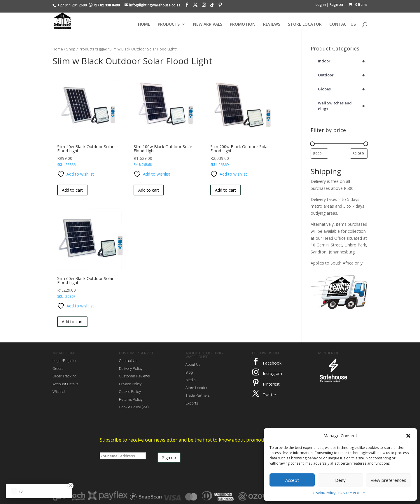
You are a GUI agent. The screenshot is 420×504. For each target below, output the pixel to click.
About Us (193, 364)
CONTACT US (343, 24)
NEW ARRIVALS (208, 24)
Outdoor (343, 75)
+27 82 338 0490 (105, 5)
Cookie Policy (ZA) (134, 407)
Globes (343, 89)
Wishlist (59, 392)
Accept (292, 480)
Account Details (65, 384)
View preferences (388, 480)
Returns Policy (131, 399)
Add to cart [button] (72, 190)
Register (337, 5)
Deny (340, 480)
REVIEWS (272, 24)
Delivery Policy (131, 369)
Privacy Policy (130, 384)
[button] (408, 436)
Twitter (269, 395)
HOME (144, 24)
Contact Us (128, 361)
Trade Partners (198, 395)
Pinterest (271, 384)
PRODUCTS (169, 24)
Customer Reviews (134, 376)
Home (58, 49)
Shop (71, 49)
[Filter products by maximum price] (359, 154)
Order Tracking (64, 376)
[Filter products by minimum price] (319, 154)
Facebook (272, 363)
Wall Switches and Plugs (343, 106)
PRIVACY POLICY (352, 493)
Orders (58, 369)
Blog (189, 372)
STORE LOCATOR (305, 24)
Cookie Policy (324, 493)
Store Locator (197, 388)
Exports (192, 403)
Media (191, 380)
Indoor (343, 61)
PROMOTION (243, 24)
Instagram (272, 373)
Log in (321, 5)
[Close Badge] (71, 486)
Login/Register (65, 361)
